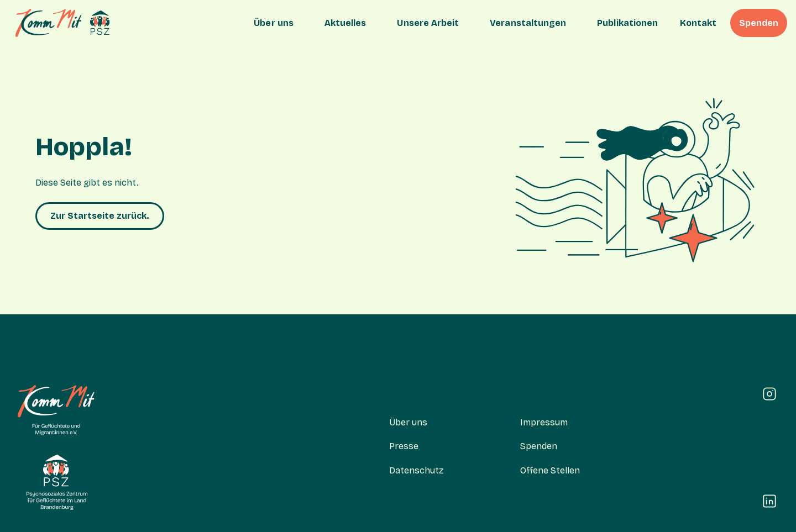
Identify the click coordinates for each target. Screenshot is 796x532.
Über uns (274, 23)
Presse (404, 446)
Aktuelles (345, 23)
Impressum (544, 422)
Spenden (759, 23)
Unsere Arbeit (428, 23)
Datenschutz (416, 470)
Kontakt (698, 23)
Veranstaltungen (528, 23)
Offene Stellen (550, 470)
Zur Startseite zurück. (100, 216)
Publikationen (627, 23)
